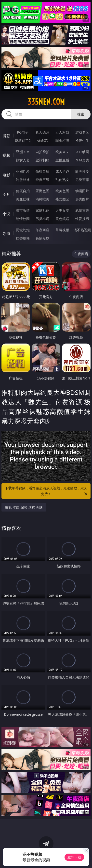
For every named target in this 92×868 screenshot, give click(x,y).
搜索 (81, 114)
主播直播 (62, 160)
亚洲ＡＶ (23, 152)
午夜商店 (42, 230)
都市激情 (23, 210)
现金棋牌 (62, 141)
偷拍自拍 (42, 171)
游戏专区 (82, 132)
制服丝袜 (23, 180)
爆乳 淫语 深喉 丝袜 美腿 (24, 507)
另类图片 (82, 199)
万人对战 (62, 132)
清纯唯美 (42, 199)
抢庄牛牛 (82, 141)
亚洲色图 (42, 191)
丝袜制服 (42, 160)
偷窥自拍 (23, 191)
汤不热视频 (82, 230)
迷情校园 (23, 219)
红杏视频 (23, 238)
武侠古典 (82, 210)
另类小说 (42, 219)
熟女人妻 (23, 160)
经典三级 (42, 180)
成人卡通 (62, 171)
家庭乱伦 (42, 210)
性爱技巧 (82, 219)
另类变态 (82, 180)
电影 (6, 175)
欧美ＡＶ (62, 152)
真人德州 (42, 132)
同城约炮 (23, 230)
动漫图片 (82, 191)
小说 (6, 214)
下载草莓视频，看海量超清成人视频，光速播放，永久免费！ (47, 491)
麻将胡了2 (23, 141)
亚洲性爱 (23, 171)
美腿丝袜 (23, 199)
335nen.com (46, 102)
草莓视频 (62, 230)
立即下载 (74, 857)
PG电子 (23, 132)
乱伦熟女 (62, 180)
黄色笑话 (62, 219)
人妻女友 (62, 210)
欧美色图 (62, 191)
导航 (6, 233)
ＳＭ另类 (82, 160)
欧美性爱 (82, 171)
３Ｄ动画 (82, 152)
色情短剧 (42, 238)
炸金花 (42, 141)
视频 (6, 155)
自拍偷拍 (42, 152)
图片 (6, 194)
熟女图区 (62, 199)
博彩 (6, 136)
